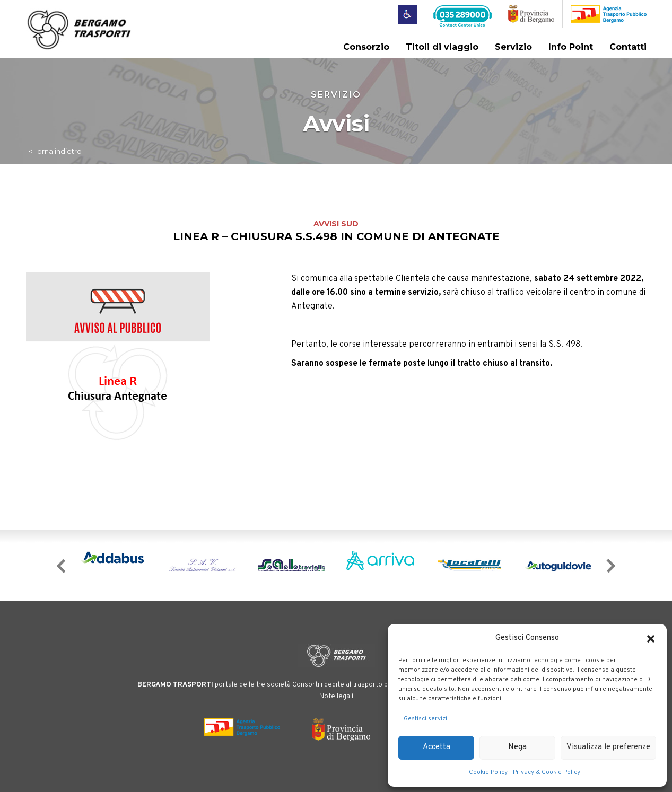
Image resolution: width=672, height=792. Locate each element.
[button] (651, 639)
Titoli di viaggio (442, 47)
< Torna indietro (55, 151)
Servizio (513, 47)
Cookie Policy (488, 772)
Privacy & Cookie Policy (547, 772)
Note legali (336, 697)
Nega (517, 747)
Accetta (437, 747)
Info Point (571, 47)
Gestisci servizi (425, 719)
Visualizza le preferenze (608, 747)
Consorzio (366, 47)
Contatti (628, 47)
